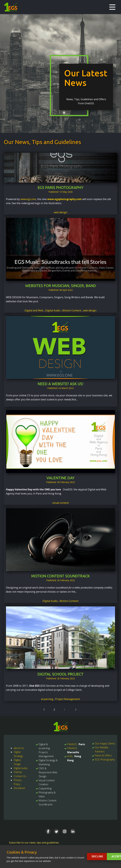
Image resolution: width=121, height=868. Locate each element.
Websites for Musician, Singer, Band (61, 286)
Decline (97, 856)
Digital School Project (60, 674)
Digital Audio (53, 310)
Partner (18, 772)
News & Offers (103, 755)
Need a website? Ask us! (60, 384)
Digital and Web (34, 310)
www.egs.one (28, 199)
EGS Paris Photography (60, 188)
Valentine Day (60, 478)
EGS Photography (105, 759)
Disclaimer (20, 788)
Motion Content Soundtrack (60, 576)
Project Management (68, 699)
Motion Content (72, 310)
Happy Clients (107, 743)
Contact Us (20, 776)
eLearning (48, 699)
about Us (19, 748)
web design (61, 212)
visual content (61, 503)
